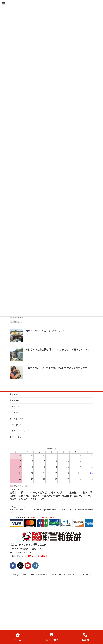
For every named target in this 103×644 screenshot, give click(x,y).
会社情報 (14, 394)
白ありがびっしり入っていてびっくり (45, 331)
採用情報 (14, 413)
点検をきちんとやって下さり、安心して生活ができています (56, 368)
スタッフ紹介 (16, 406)
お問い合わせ (16, 425)
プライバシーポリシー (20, 431)
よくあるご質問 (17, 419)
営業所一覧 (15, 400)
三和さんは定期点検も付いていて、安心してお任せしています (58, 350)
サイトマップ (16, 437)
